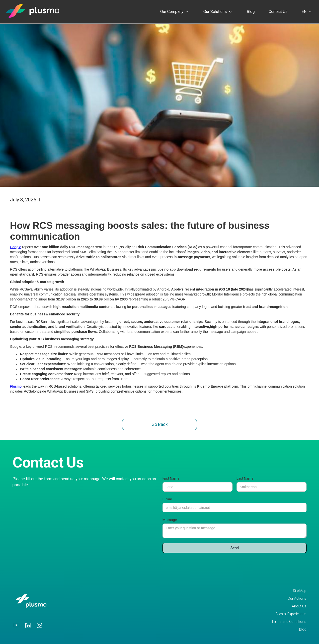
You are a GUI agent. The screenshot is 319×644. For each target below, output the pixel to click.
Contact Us (278, 12)
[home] (33, 11)
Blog (251, 12)
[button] (175, 12)
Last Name (245, 478)
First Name (171, 478)
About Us (299, 606)
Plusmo (16, 386)
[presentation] (200, 565)
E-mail (167, 499)
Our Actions (297, 599)
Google (16, 247)
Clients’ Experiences (291, 614)
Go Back (160, 424)
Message (170, 520)
